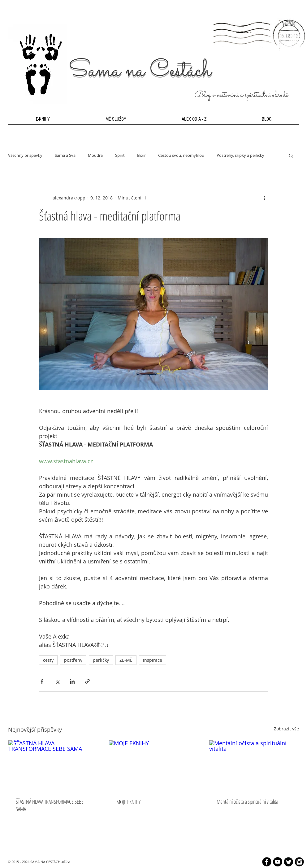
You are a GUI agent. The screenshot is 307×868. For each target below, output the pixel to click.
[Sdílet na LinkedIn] (72, 681)
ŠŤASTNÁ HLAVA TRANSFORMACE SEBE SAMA (50, 805)
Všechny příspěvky (25, 155)
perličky (101, 660)
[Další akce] (264, 198)
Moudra (95, 155)
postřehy (73, 660)
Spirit (120, 155)
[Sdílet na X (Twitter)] (57, 681)
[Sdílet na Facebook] (42, 681)
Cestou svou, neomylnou (181, 155)
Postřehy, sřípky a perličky (240, 155)
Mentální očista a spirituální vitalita (247, 802)
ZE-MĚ (126, 660)
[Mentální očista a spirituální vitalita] (254, 765)
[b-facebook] (267, 862)
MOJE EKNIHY (128, 802)
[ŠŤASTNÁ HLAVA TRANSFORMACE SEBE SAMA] (53, 765)
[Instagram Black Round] (299, 862)
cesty (48, 660)
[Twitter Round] (288, 862)
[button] (291, 155)
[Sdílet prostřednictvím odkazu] (87, 681)
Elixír (141, 155)
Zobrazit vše (286, 729)
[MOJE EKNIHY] (154, 765)
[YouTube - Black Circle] (278, 862)
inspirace (153, 660)
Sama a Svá (65, 155)
